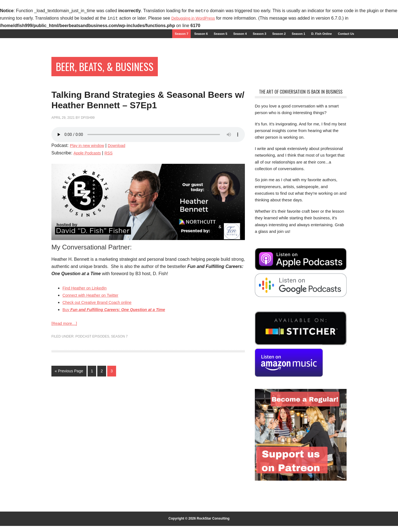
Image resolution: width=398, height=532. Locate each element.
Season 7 (119, 370)
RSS (112, 185)
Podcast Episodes (92, 370)
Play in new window (89, 178)
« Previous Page (69, 404)
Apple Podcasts (89, 185)
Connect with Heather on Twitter (94, 328)
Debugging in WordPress (196, 18)
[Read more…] (66, 356)
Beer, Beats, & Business (118, 71)
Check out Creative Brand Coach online (101, 335)
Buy (120, 342)
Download (122, 178)
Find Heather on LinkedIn (87, 321)
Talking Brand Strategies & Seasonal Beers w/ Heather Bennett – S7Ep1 (136, 119)
